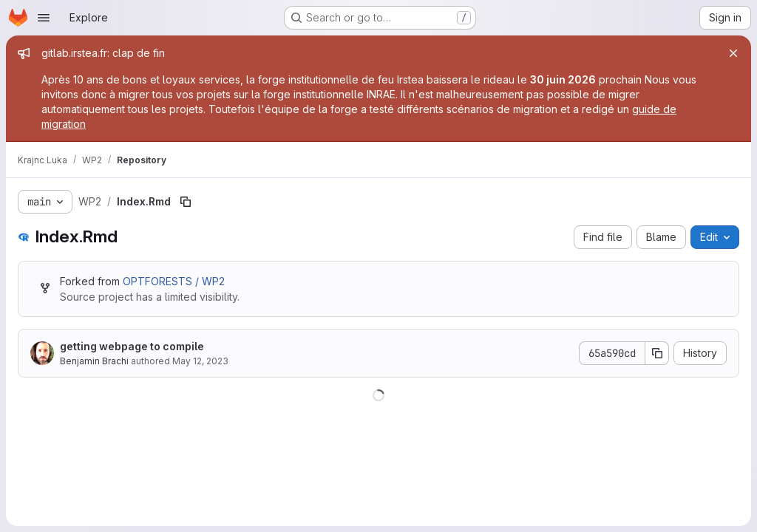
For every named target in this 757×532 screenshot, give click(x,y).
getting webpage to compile (132, 346)
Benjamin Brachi (94, 361)
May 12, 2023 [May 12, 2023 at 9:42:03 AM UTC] (200, 361)
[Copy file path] (186, 202)
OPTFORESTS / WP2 (174, 281)
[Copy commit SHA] (657, 353)
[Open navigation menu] (44, 18)
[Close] (733, 53)
